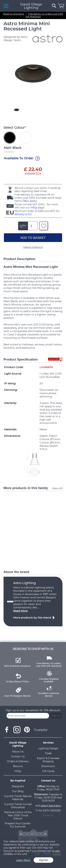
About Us (18, 752)
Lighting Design (48, 748)
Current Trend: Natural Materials (18, 798)
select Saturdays (51, 806)
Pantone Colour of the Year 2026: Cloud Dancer (18, 815)
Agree (43, 860)
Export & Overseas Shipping (48, 760)
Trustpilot (41, 730)
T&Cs (26, 201)
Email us (48, 815)
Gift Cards (48, 771)
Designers (18, 786)
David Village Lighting (31, 6)
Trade (48, 753)
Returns (18, 766)
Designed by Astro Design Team (15, 38)
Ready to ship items (14, 14)
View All (57, 488)
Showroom (48, 766)
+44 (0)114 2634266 (49, 810)
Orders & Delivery (18, 761)
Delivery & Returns (33, 247)
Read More (20, 611)
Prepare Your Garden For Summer (18, 825)
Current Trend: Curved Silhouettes (18, 806)
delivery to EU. (23, 214)
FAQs (34, 208)
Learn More (23, 860)
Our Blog (18, 791)
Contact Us (18, 756)
